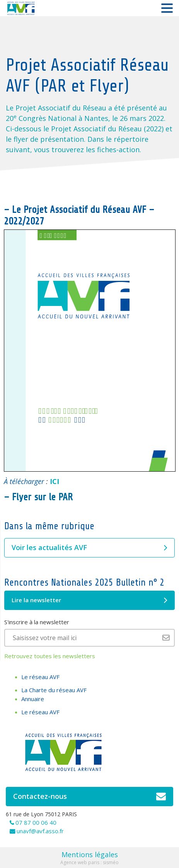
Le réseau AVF (40, 677)
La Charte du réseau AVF (54, 690)
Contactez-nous (89, 797)
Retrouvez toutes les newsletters (50, 656)
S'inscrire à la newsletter (37, 622)
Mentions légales (90, 854)
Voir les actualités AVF (89, 548)
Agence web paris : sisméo (89, 862)
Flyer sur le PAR (42, 497)
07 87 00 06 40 (36, 822)
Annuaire (33, 699)
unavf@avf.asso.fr (40, 831)
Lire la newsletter (89, 600)
